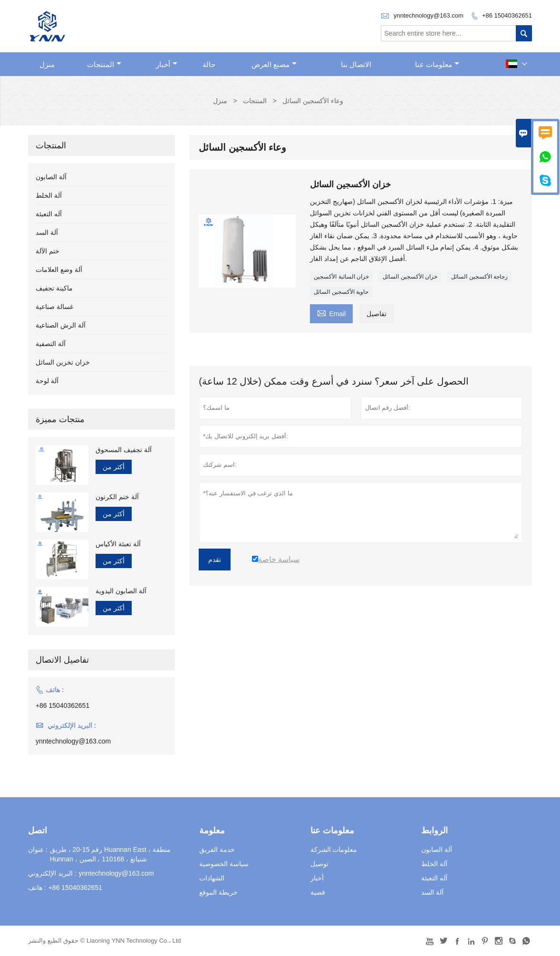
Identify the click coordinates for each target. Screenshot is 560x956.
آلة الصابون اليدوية (121, 591)
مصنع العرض (274, 64)
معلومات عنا (437, 64)
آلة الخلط (49, 195)
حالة (209, 64)
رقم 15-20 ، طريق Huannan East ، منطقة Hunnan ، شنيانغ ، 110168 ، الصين (110, 854)
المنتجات (104, 64)
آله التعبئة (49, 214)
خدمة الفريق (217, 850)
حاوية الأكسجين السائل (341, 292)
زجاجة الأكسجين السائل (479, 277)
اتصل (38, 830)
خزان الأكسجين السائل (410, 277)
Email (331, 313)
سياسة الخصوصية (224, 864)
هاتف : (37, 888)
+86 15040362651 (507, 15)
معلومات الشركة (334, 850)
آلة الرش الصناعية (61, 325)
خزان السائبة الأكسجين (341, 277)
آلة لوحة (47, 381)
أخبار (167, 64)
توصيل (319, 864)
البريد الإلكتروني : (52, 873)
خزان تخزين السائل (63, 362)
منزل (47, 64)
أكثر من (114, 467)
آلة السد (47, 232)
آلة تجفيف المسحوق (124, 450)
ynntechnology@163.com (429, 15)
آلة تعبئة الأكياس (118, 544)
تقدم (215, 560)
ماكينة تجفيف (54, 288)
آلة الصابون (51, 177)
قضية (318, 892)
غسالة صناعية (54, 307)
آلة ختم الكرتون (117, 497)
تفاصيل (377, 314)
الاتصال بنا (356, 64)
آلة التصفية (51, 344)
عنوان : (38, 850)
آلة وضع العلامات (59, 270)
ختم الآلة (48, 251)
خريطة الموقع (218, 892)
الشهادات (212, 878)
